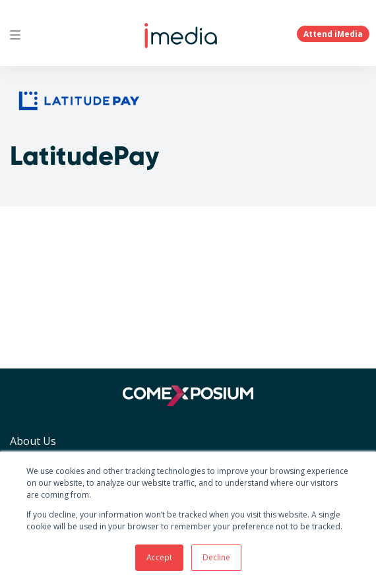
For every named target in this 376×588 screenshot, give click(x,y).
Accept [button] (159, 557)
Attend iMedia (333, 34)
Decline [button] (216, 557)
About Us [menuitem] (33, 441)
